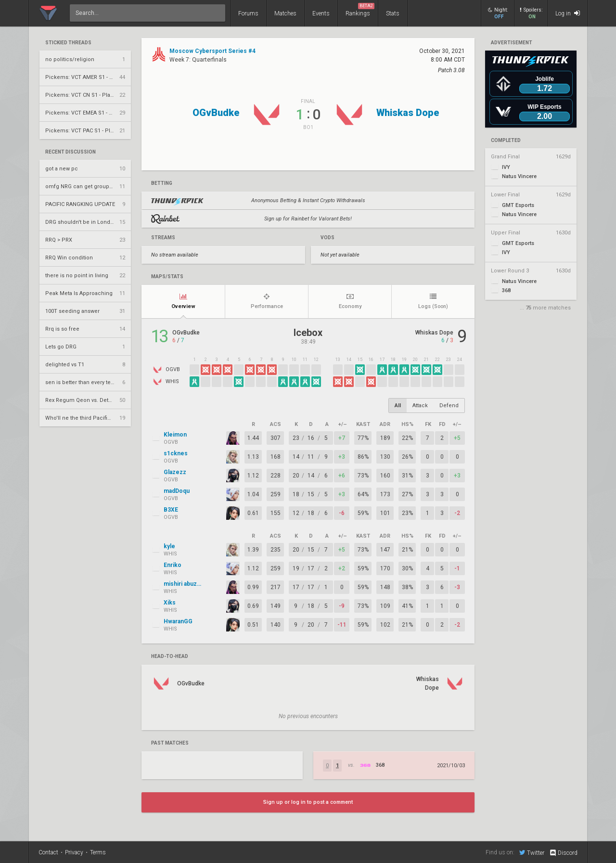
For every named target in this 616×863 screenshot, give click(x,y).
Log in (568, 13)
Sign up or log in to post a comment (308, 802)
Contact (48, 852)
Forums (248, 13)
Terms (98, 852)
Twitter (532, 852)
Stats (393, 13)
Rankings (360, 10)
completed (506, 141)
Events (321, 13)
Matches (285, 13)
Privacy (74, 852)
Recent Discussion (71, 152)
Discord (563, 853)
